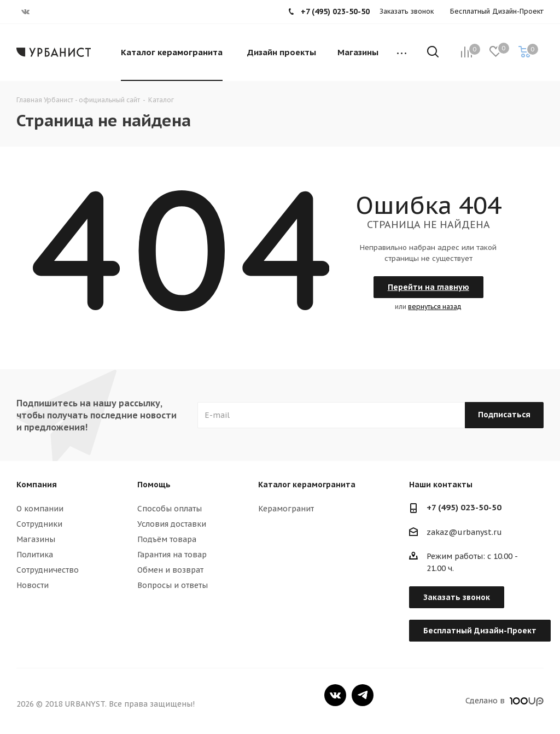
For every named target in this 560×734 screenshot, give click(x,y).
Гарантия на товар (172, 555)
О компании (40, 509)
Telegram (363, 695)
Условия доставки (172, 524)
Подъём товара (167, 539)
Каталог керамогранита (307, 485)
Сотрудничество (48, 570)
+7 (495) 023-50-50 (464, 507)
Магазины (36, 539)
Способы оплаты (170, 509)
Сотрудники (39, 524)
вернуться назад (435, 307)
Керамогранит (286, 509)
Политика (35, 555)
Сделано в (504, 701)
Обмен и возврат (170, 570)
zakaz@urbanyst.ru (464, 532)
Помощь (154, 485)
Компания (37, 485)
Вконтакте (335, 695)
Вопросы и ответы (173, 585)
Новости (33, 585)
